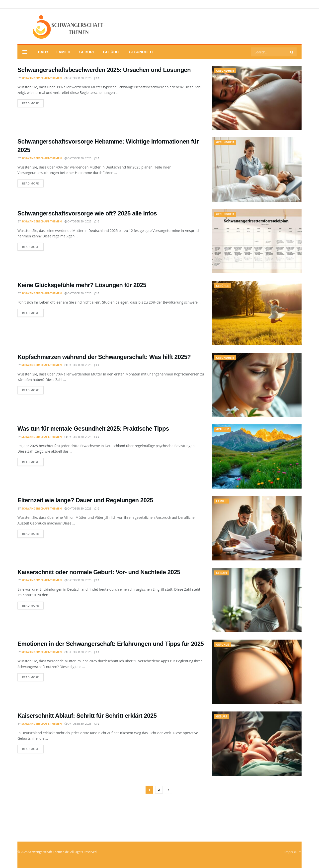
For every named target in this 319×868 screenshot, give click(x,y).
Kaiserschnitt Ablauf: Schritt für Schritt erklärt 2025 (87, 716)
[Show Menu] (25, 52)
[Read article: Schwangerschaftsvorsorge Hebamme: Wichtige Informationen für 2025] (257, 169)
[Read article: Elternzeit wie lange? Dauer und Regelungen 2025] (257, 528)
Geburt (87, 52)
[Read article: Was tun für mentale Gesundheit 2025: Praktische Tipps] (257, 456)
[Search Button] (292, 52)
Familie (64, 52)
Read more (33, 103)
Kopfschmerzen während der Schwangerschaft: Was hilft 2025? (104, 357)
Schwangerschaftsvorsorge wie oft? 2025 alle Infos (87, 213)
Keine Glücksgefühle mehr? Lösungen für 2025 (82, 285)
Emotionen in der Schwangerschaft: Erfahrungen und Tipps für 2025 (111, 644)
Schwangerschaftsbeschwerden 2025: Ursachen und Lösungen (104, 70)
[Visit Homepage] (62, 26)
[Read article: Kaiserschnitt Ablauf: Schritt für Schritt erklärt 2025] (257, 744)
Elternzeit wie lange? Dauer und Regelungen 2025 (85, 500)
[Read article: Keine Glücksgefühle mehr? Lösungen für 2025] (257, 313)
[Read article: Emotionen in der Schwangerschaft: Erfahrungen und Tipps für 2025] (257, 672)
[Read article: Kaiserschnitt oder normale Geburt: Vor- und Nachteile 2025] (257, 600)
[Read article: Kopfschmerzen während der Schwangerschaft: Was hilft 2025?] (257, 385)
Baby (43, 52)
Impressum (293, 852)
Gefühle (112, 52)
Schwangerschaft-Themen (41, 78)
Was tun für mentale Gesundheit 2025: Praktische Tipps (93, 429)
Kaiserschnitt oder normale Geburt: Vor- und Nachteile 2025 (99, 572)
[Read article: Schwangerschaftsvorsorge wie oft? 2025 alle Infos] (257, 241)
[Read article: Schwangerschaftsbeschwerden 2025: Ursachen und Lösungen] (257, 98)
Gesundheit (141, 52)
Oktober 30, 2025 (78, 78)
